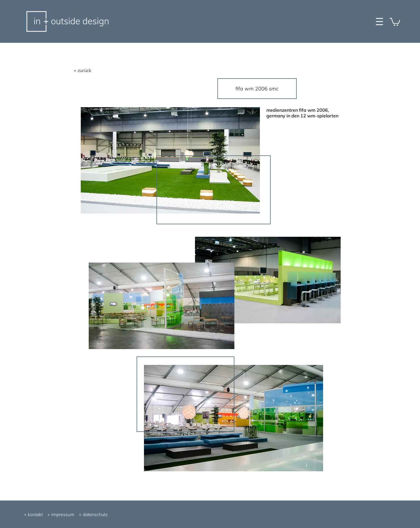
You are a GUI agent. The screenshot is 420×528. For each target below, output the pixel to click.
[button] (395, 21)
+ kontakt (33, 514)
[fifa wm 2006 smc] (257, 89)
